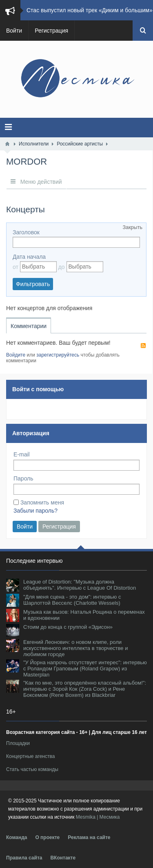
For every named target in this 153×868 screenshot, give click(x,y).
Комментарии (29, 326)
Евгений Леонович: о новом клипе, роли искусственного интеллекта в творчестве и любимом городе (75, 648)
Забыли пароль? (35, 511)
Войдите (16, 355)
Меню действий (36, 182)
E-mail (22, 454)
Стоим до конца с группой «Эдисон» (68, 627)
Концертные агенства (30, 756)
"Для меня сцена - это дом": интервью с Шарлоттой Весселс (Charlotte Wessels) (72, 600)
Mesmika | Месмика (98, 817)
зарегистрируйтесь (58, 355)
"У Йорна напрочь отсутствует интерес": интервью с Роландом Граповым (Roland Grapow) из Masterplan (85, 669)
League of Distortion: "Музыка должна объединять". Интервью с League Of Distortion (80, 585)
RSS (143, 346)
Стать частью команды (32, 769)
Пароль (23, 478)
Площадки (18, 743)
